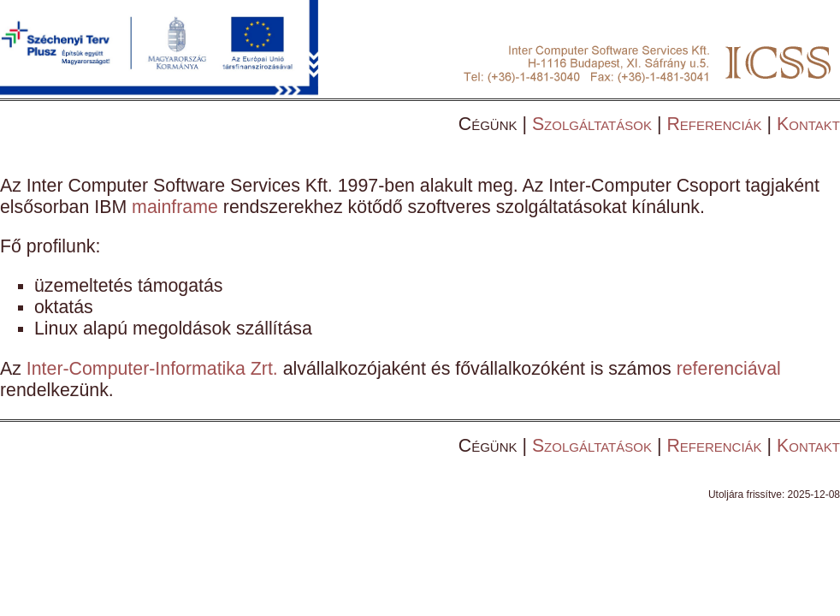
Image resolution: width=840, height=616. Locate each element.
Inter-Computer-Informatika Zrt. (152, 369)
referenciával (729, 369)
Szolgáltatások (592, 124)
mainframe (175, 207)
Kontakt (808, 124)
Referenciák (714, 124)
